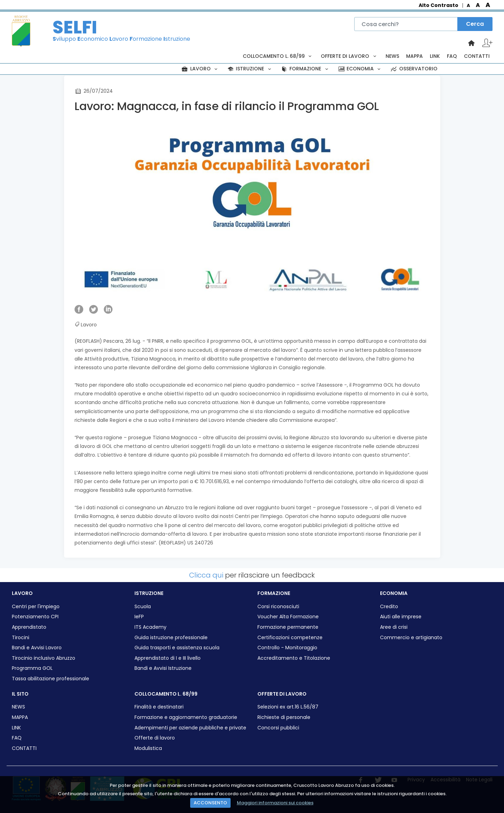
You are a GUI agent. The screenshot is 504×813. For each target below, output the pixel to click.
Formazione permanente (288, 627)
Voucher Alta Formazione (288, 617)
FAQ (452, 56)
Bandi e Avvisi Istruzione (163, 668)
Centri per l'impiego (36, 607)
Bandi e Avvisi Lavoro (37, 648)
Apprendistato (29, 627)
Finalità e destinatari (159, 707)
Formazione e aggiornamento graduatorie (186, 717)
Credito (389, 607)
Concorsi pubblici (278, 728)
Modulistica (148, 748)
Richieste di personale (284, 717)
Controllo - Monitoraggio (287, 648)
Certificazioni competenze (290, 638)
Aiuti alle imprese (401, 617)
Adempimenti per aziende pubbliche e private (190, 728)
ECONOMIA (360, 69)
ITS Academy (150, 627)
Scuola (143, 607)
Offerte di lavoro (155, 738)
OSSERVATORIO (413, 69)
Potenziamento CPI (35, 617)
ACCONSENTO (210, 803)
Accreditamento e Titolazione (294, 658)
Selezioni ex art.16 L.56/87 (288, 707)
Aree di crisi (394, 627)
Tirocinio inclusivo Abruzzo (44, 658)
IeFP (139, 617)
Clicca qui (206, 575)
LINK (435, 56)
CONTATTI (477, 56)
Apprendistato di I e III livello (168, 658)
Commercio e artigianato (411, 638)
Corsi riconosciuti (278, 607)
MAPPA (414, 56)
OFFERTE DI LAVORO (350, 56)
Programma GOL (32, 668)
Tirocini (21, 638)
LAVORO (200, 69)
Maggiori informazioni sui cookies (275, 803)
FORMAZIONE (305, 69)
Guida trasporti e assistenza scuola (177, 648)
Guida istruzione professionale (171, 638)
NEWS (392, 56)
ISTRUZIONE (250, 69)
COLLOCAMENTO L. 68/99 (278, 56)
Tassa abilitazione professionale (51, 679)
